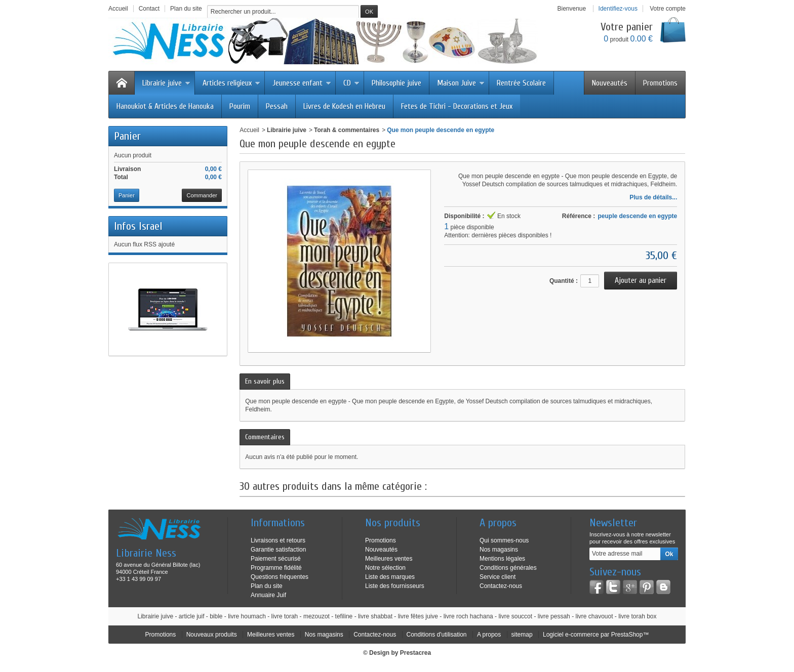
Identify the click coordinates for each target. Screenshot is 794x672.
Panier (127, 136)
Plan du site (267, 586)
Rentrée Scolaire (521, 83)
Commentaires (265, 437)
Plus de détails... (653, 197)
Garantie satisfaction (278, 550)
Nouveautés (610, 83)
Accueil (249, 130)
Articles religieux (231, 83)
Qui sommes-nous (504, 540)
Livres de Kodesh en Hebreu (344, 106)
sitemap (522, 635)
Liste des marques (390, 577)
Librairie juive (166, 83)
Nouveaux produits (212, 635)
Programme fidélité (276, 568)
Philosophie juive (396, 83)
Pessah (277, 106)
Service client (498, 577)
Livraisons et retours (278, 540)
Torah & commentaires (347, 130)
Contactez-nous (501, 586)
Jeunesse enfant (302, 83)
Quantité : (564, 281)
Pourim (240, 106)
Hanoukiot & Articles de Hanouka (165, 106)
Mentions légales (502, 559)
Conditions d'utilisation (437, 635)
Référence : (579, 216)
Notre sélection (385, 568)
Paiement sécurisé (276, 559)
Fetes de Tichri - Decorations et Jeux (457, 106)
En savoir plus (265, 381)
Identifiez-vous (618, 9)
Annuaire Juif (268, 595)
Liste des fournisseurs (395, 586)
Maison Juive (461, 83)
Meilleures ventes (389, 559)
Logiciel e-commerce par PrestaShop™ (596, 635)
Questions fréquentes (280, 577)
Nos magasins (499, 550)
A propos (489, 635)
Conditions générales (508, 568)
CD (351, 83)
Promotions (660, 83)
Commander (202, 195)
